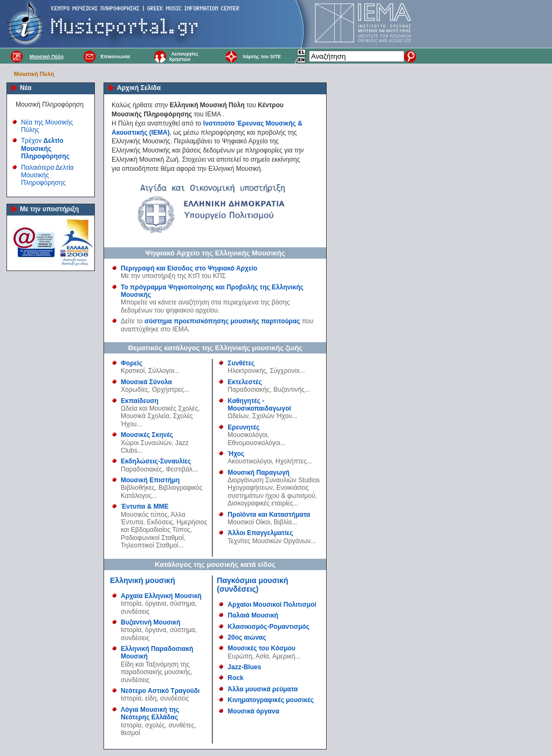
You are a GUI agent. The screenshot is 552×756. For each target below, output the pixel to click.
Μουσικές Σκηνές (147, 435)
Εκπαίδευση (140, 401)
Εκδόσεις (160, 522)
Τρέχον (45, 148)
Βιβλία (283, 522)
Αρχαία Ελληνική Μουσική (161, 596)
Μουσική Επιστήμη (150, 480)
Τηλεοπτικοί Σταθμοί (149, 545)
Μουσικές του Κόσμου (261, 648)
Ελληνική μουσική (143, 580)
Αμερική (284, 656)
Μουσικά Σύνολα (146, 382)
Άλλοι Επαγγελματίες (260, 533)
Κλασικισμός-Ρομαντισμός (268, 627)
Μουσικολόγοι (247, 435)
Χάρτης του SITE (262, 57)
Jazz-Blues (244, 667)
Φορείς (132, 363)
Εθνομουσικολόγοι (254, 443)
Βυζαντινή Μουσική (150, 622)
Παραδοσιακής (249, 390)
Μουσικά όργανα (253, 711)
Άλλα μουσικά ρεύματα (263, 689)
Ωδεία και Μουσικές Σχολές (159, 408)
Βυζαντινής (289, 390)
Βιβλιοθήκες (138, 488)
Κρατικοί (133, 371)
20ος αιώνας (247, 637)
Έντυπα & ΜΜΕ (145, 507)
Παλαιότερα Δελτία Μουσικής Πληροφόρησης (47, 175)
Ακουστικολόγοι (250, 461)
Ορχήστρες (168, 390)
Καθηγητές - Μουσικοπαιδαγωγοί (259, 405)
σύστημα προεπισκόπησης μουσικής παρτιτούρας (222, 321)
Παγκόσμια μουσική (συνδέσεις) (252, 585)
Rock (235, 678)
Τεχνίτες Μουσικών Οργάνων (269, 541)
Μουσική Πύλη (47, 57)
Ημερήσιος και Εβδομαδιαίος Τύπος (164, 526)
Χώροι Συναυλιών (146, 443)
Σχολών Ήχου (272, 416)
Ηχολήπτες (291, 461)
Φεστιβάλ (180, 469)
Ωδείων (238, 416)
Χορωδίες (134, 390)
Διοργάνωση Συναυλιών (262, 480)
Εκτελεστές (244, 382)
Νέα (26, 88)
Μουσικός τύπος (144, 515)
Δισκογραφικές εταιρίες (260, 503)
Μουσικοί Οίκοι (249, 522)
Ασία (262, 656)
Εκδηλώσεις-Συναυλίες (156, 461)
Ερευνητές (243, 427)
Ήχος (236, 454)
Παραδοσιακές (142, 469)
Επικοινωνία (115, 57)
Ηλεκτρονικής (247, 371)
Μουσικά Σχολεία (145, 416)
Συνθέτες (241, 363)
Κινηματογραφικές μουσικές (271, 700)
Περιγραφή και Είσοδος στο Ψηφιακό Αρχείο (189, 268)
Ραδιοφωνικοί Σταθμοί (152, 538)
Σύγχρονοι (284, 371)
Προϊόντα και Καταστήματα (269, 515)
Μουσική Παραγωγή (258, 473)
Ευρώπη (240, 656)
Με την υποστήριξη (49, 209)
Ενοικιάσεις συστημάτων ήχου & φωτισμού (271, 491)
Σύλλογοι (161, 371)
